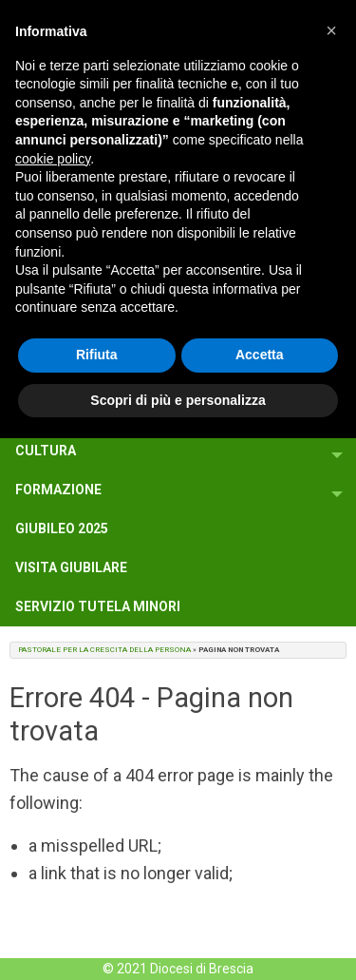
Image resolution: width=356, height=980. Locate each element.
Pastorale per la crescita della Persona (104, 650)
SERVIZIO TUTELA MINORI (98, 606)
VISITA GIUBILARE (71, 567)
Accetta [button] (260, 355)
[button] (331, 30)
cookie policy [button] (53, 159)
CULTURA (46, 451)
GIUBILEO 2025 (62, 528)
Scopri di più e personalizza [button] (178, 400)
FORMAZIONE (58, 490)
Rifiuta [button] (97, 355)
